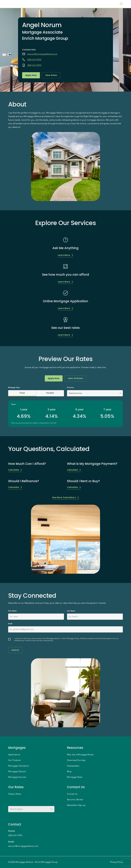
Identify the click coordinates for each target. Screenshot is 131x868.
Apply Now (31, 75)
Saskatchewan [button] (75, 393)
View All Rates (75, 378)
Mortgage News (75, 777)
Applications (14, 755)
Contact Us (72, 794)
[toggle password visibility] (52, 809)
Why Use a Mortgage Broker (80, 755)
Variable (50, 393)
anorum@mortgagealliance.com (42, 54)
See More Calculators (65, 497)
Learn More (66, 255)
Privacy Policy (116, 862)
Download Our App (76, 760)
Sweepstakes (73, 766)
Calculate (15, 470)
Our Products (15, 760)
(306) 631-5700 (34, 60)
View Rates (51, 75)
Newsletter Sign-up (76, 805)
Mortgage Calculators (19, 766)
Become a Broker (75, 800)
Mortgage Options (17, 772)
